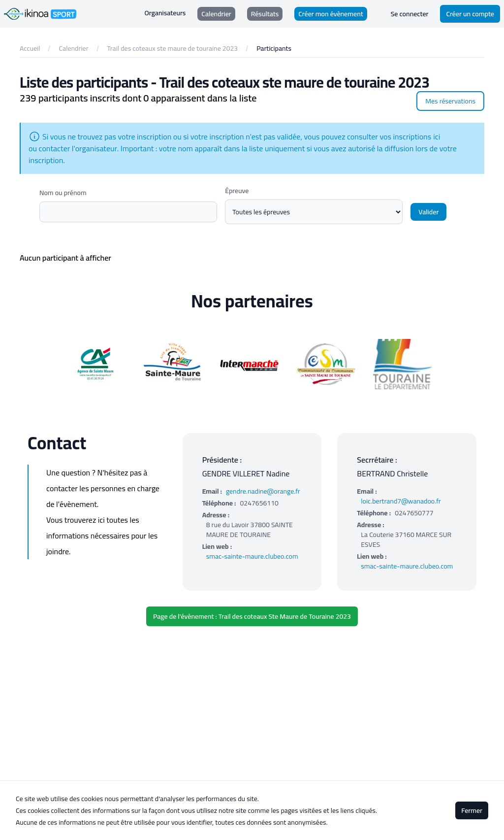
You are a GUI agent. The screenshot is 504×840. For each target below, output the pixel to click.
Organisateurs (165, 13)
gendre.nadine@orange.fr (263, 491)
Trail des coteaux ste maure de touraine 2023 (173, 48)
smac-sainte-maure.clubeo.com (252, 556)
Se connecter (410, 14)
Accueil (30, 48)
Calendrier (73, 48)
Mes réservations (450, 101)
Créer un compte (470, 14)
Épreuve (237, 191)
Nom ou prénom (63, 193)
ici (437, 136)
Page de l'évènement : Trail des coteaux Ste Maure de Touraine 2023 (252, 616)
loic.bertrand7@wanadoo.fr (401, 501)
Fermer (472, 810)
